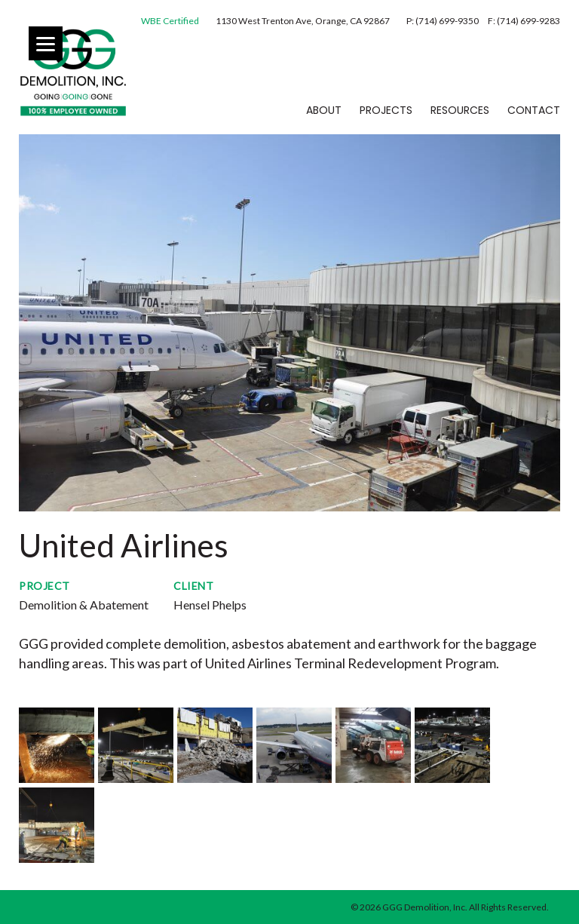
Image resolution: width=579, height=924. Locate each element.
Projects (386, 110)
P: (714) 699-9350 (443, 21)
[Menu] (46, 43)
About (324, 110)
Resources (460, 110)
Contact (534, 110)
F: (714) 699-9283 (524, 21)
